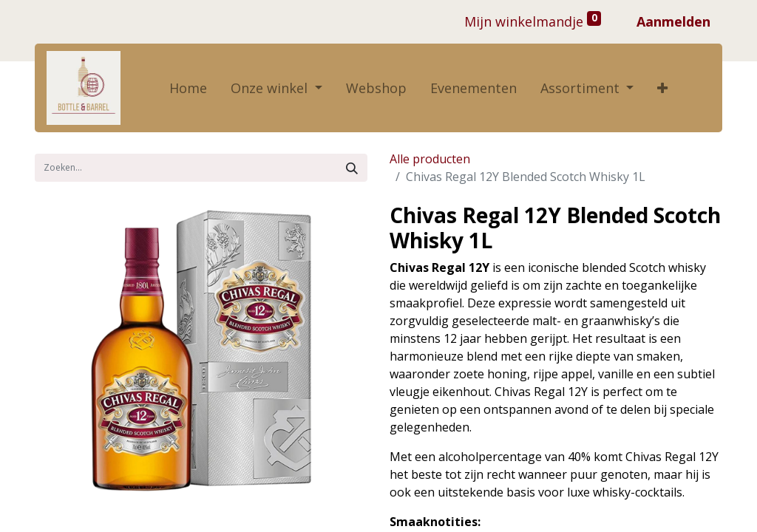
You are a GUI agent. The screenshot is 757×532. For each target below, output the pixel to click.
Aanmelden (673, 21)
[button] (662, 88)
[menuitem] (188, 88)
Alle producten (430, 159)
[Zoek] (352, 168)
